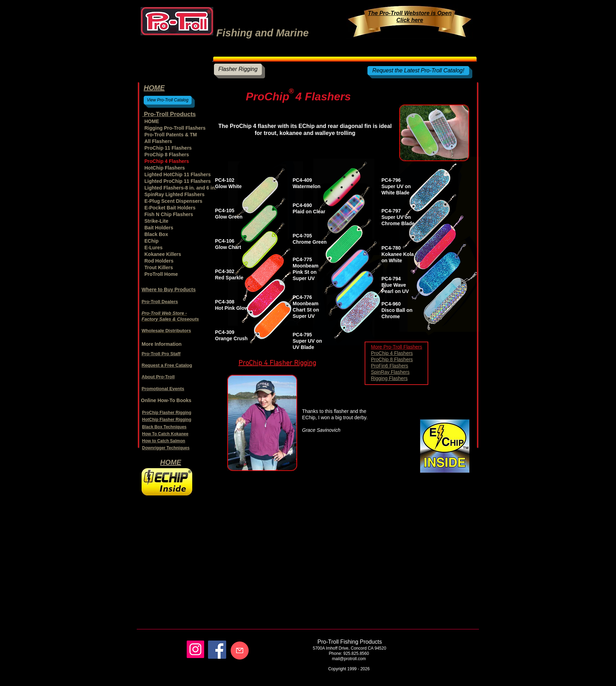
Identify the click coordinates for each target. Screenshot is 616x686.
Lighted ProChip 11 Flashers (178, 181)
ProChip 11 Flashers (168, 148)
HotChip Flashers (165, 168)
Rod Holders (159, 261)
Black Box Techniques (164, 427)
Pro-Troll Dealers (160, 302)
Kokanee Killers (163, 254)
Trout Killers (159, 267)
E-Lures (153, 248)
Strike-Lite (156, 221)
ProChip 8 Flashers (392, 359)
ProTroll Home (161, 274)
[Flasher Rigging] (238, 69)
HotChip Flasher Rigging (167, 420)
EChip (151, 241)
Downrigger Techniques (166, 448)
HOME (152, 121)
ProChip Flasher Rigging (167, 413)
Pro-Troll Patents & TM (171, 135)
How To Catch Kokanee (165, 434)
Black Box (156, 234)
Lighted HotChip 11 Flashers (178, 174)
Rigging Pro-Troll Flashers (175, 128)
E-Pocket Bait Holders (170, 208)
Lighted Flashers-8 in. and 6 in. (178, 188)
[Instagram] (195, 649)
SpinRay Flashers (390, 372)
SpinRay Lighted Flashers (174, 194)
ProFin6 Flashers (390, 366)
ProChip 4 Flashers (392, 353)
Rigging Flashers (389, 378)
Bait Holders (159, 228)
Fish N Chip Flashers (169, 214)
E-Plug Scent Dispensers (173, 201)
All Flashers (158, 141)
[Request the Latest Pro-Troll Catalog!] (418, 71)
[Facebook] (217, 650)
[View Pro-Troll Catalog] (168, 100)
